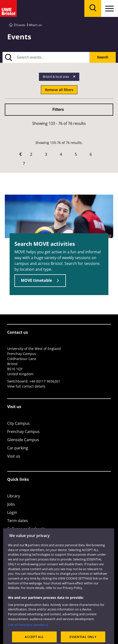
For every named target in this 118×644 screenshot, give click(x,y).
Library (14, 496)
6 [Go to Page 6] (91, 154)
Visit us (14, 456)
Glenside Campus (23, 440)
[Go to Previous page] (20, 154)
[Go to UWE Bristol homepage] (11, 25)
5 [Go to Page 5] (76, 154)
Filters (58, 110)
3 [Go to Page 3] (46, 154)
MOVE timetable (36, 280)
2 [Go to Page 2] (31, 154)
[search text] (46, 57)
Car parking (18, 448)
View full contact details (26, 386)
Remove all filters (59, 90)
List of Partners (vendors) (28, 634)
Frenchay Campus (23, 432)
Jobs (11, 504)
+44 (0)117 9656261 (45, 381)
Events (21, 25)
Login (12, 512)
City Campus (19, 423)
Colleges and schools (26, 529)
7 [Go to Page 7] (24, 163)
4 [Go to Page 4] (61, 154)
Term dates (18, 521)
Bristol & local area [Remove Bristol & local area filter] (56, 77)
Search (103, 57)
